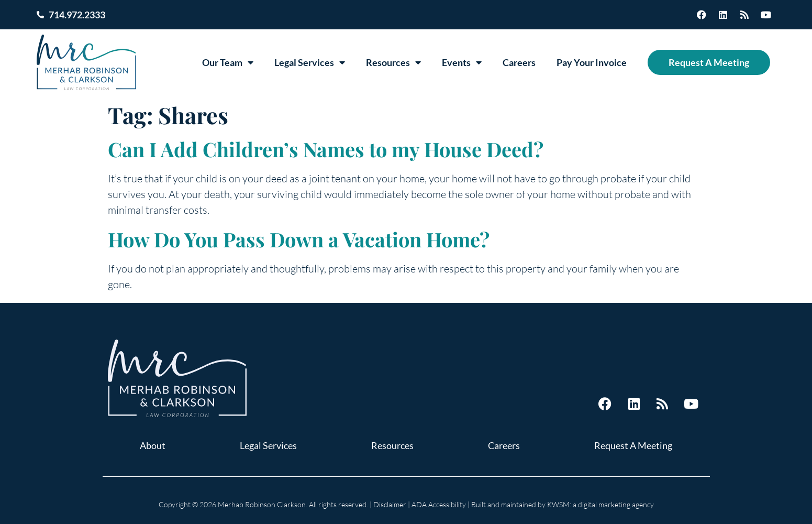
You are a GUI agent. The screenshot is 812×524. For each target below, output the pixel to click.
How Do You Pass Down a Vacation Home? (299, 239)
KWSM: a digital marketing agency (600, 504)
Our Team (228, 62)
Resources (393, 62)
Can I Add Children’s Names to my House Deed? (326, 149)
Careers (519, 62)
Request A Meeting (709, 62)
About (153, 445)
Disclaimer (390, 504)
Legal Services (310, 62)
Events (462, 62)
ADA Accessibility (439, 504)
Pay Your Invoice (592, 62)
